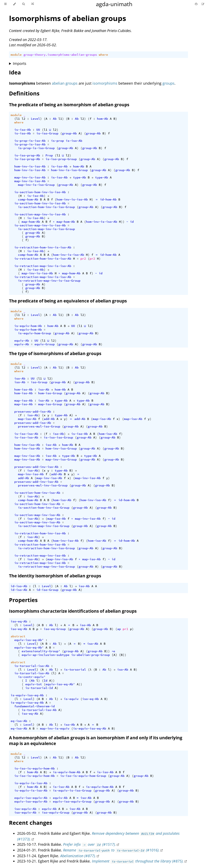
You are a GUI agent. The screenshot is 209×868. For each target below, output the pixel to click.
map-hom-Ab (31, 222)
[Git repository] (197, 4)
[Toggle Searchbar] (23, 4)
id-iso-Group (47, 590)
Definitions (24, 93)
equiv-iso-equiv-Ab (31, 798)
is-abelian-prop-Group (91, 655)
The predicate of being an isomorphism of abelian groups (69, 105)
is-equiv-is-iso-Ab (31, 783)
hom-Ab (102, 119)
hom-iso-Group (50, 393)
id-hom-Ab (108, 199)
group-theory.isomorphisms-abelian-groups (60, 55)
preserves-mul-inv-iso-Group (43, 485)
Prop (49, 155)
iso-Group (39, 382)
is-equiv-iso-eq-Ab (27, 695)
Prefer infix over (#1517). (89, 844)
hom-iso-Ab (23, 390)
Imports (20, 63)
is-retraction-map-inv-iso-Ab (40, 556)
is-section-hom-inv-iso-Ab (37, 493)
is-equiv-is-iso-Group (72, 790)
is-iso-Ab (23, 130)
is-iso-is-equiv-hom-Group (83, 776)
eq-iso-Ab (19, 721)
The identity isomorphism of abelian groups (55, 576)
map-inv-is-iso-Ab (30, 177)
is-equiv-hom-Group (34, 333)
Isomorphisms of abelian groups (68, 18)
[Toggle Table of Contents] (5, 4)
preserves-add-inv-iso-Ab (36, 467)
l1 (18, 119)
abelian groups (65, 83)
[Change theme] (14, 4)
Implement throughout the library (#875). (138, 861)
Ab (55, 119)
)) (123, 222)
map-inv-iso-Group (61, 459)
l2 (23, 119)
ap (119, 629)
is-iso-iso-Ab (26, 434)
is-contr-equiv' (32, 677)
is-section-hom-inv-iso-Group (44, 508)
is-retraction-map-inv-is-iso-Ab (43, 266)
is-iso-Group (47, 133)
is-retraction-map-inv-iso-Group (46, 567)
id (132, 222)
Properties (23, 600)
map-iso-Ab (23, 401)
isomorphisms (105, 83)
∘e (113, 651)
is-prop (57, 141)
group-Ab (69, 133)
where (103, 55)
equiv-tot (34, 684)
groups (168, 83)
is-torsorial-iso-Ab (32, 666)
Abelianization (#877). (78, 856)
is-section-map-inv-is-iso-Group (46, 229)
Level (35, 119)
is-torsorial (75, 670)
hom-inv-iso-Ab (27, 445)
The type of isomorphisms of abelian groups (55, 353)
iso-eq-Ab (19, 621)
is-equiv (71, 699)
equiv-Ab (22, 341)
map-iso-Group (50, 404)
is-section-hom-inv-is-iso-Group (46, 207)
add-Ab (49, 419)
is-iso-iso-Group (58, 437)
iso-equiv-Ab (25, 809)
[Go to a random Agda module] (33, 4)
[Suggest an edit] (203, 4)
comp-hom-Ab (28, 199)
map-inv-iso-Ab (27, 456)
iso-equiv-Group (56, 813)
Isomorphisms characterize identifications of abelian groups (73, 611)
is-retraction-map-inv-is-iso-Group (49, 281)
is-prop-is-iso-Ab (30, 141)
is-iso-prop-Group (61, 159)
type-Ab (79, 177)
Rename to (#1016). (111, 850)
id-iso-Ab (19, 586)
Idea (15, 72)
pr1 (125, 629)
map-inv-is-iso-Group (36, 185)
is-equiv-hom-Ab (28, 326)
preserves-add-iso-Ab (33, 412)
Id (46, 681)
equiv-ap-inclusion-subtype (46, 655)
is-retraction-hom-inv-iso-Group (46, 548)
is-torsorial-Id (39, 688)
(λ (90, 670)
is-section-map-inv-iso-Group (44, 526)
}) (125, 655)
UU (38, 130)
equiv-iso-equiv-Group (72, 802)
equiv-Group (45, 344)
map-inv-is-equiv (55, 728)
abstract (18, 636)
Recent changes (31, 823)
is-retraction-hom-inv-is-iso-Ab (43, 247)
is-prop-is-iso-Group (36, 148)
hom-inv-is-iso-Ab (30, 166)
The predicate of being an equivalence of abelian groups (68, 301)
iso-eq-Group (55, 629)
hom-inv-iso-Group (61, 448)
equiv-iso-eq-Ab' (29, 640)
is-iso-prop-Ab (27, 155)
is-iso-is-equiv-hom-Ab (34, 768)
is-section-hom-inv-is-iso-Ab (40, 192)
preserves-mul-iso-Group (39, 426)
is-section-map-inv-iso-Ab (37, 515)
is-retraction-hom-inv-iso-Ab (40, 533)
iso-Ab (20, 379)
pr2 (83, 259)
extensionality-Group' (41, 651)
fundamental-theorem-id (34, 706)
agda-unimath (114, 4)
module (16, 55)
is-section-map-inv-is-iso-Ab (40, 214)
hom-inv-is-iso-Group (69, 170)
